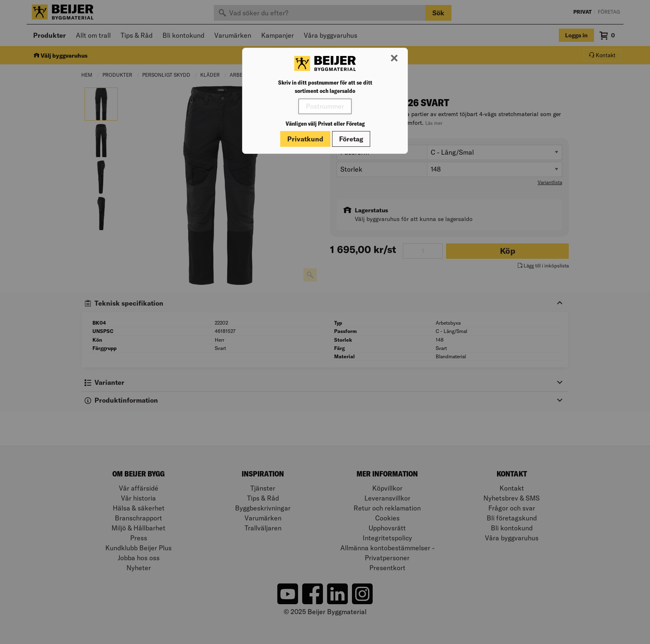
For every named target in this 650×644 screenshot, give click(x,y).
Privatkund (305, 139)
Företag (351, 139)
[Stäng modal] (394, 58)
